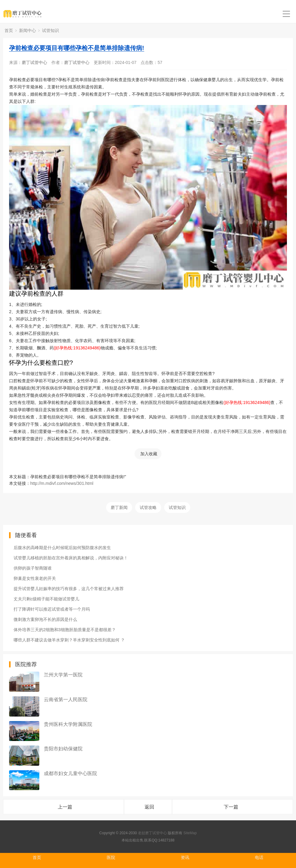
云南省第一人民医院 (66, 699)
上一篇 (65, 807)
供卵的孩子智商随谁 (33, 568)
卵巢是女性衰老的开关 (35, 578)
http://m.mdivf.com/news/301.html (62, 483)
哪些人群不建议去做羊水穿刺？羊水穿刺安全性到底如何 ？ (69, 640)
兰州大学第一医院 (63, 675)
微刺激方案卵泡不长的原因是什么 (45, 619)
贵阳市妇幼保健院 (63, 749)
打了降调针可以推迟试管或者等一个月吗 (52, 609)
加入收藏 (149, 454)
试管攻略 (148, 507)
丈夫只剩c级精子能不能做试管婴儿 (46, 599)
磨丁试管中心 (34, 62)
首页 (9, 30)
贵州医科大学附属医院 (68, 724)
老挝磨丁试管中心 (152, 833)
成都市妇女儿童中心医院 (70, 773)
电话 (259, 857)
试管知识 (50, 30)
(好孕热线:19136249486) (77, 348)
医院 (111, 857)
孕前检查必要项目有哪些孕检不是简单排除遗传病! (77, 48)
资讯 (185, 857)
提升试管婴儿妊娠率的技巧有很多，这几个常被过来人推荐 (69, 589)
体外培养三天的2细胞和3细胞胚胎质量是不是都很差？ (65, 630)
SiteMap (190, 833)
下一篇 (231, 807)
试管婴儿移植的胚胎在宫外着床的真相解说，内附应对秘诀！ (71, 558)
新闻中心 (28, 30)
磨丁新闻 (119, 507)
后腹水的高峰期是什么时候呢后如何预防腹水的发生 (62, 548)
